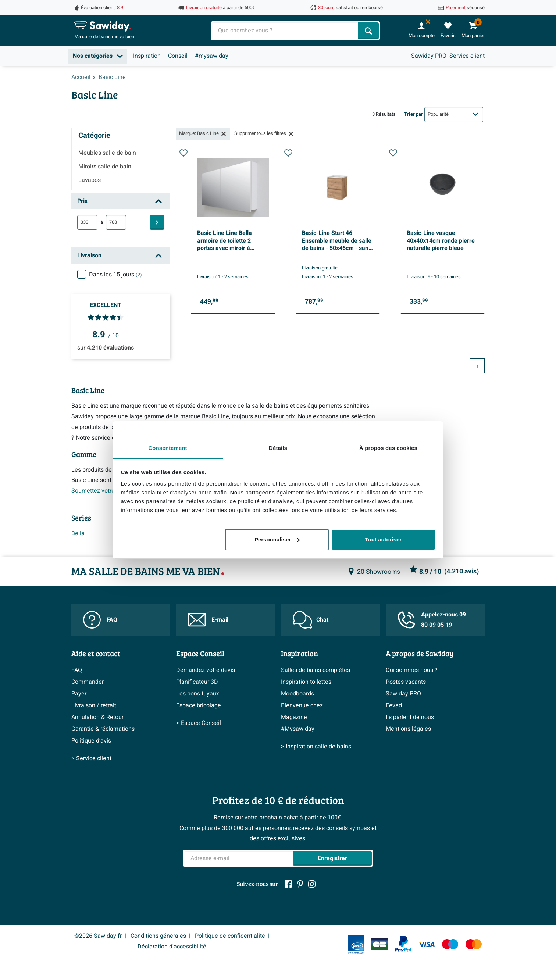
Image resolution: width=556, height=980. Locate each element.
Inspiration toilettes (306, 682)
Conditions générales (158, 936)
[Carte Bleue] (379, 944)
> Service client (91, 758)
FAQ (100, 620)
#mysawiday (212, 56)
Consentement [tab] (167, 448)
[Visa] (427, 944)
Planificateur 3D (197, 682)
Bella (78, 533)
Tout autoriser (384, 539)
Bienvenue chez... (304, 705)
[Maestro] (450, 944)
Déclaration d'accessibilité (172, 947)
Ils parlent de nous (410, 717)
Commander (88, 682)
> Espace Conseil (199, 723)
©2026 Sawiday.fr (98, 936)
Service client (467, 56)
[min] (87, 222)
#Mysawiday (298, 729)
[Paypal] (403, 944)
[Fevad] (356, 944)
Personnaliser (277, 539)
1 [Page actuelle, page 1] (477, 367)
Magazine (294, 717)
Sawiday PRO (429, 56)
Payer (79, 694)
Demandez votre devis (206, 670)
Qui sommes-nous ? (412, 670)
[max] (116, 222)
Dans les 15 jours (115, 275)
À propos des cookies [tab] (388, 448)
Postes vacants (406, 682)
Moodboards (297, 694)
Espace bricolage (199, 705)
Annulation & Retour (97, 717)
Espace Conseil (200, 653)
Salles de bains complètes (316, 670)
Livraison (89, 255)
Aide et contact (96, 653)
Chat (311, 620)
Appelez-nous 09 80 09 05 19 (432, 620)
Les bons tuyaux (198, 694)
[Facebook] (288, 884)
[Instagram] (312, 884)
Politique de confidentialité (230, 936)
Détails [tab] (278, 448)
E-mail (208, 620)
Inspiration (147, 56)
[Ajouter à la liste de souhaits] (183, 230)
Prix (82, 201)
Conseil (178, 56)
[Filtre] (157, 222)
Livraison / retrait (94, 705)
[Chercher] (368, 31)
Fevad (394, 705)
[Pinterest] (300, 884)
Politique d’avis (91, 741)
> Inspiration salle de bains (316, 747)
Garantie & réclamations (103, 729)
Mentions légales (408, 729)
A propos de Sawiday (420, 653)
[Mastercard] (474, 944)
